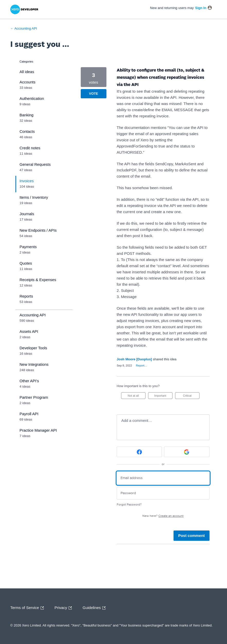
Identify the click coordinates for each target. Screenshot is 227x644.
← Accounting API (24, 28)
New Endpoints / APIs (38, 230)
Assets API (29, 331)
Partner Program (34, 397)
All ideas (27, 72)
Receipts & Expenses (38, 280)
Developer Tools (33, 348)
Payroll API (29, 414)
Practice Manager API (38, 430)
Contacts (27, 131)
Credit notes (30, 148)
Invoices (27, 181)
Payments (28, 247)
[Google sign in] (187, 452)
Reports (26, 296)
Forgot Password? (129, 505)
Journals (27, 214)
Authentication (32, 98)
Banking (26, 115)
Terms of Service (28, 608)
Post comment (191, 536)
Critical (191, 397)
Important (163, 397)
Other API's (29, 381)
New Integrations (34, 364)
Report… (142, 365)
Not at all (137, 397)
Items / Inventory (34, 197)
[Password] (163, 493)
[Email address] (163, 478)
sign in (201, 8)
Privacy (64, 608)
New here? (163, 516)
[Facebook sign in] (139, 452)
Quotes (26, 263)
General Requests (35, 164)
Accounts (28, 82)
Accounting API (33, 315)
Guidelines (95, 608)
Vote (93, 94)
